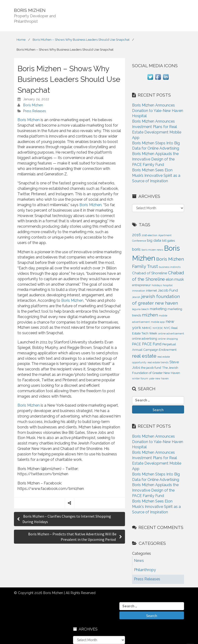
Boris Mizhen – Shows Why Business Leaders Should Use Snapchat (81, 40)
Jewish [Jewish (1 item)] (136, 297)
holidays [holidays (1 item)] (157, 285)
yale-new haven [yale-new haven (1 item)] (159, 378)
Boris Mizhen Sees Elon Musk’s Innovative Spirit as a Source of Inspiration (156, 175)
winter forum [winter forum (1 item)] (140, 378)
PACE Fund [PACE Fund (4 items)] (152, 344)
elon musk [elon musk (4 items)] (175, 279)
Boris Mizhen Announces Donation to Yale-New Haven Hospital (158, 111)
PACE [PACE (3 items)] (137, 344)
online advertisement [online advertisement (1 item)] (171, 333)
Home (21, 40)
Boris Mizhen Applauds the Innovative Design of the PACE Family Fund (155, 159)
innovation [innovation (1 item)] (139, 291)
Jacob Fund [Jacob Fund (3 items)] (168, 290)
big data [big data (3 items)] (154, 240)
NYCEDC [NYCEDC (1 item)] (158, 328)
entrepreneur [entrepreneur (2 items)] (141, 285)
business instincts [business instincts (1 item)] (170, 267)
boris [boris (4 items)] (136, 249)
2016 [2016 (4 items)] (136, 235)
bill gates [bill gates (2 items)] (168, 241)
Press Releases (35, 111)
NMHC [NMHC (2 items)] (147, 328)
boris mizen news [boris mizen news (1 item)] (152, 250)
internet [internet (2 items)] (151, 291)
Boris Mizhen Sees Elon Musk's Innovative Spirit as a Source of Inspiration (156, 507)
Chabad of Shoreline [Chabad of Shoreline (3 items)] (150, 273)
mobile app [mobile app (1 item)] (158, 322)
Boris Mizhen (33, 105)
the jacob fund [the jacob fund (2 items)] (151, 368)
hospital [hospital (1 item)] (168, 285)
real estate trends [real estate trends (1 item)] (158, 362)
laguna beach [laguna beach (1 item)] (140, 309)
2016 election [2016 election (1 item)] (150, 235)
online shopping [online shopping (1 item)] (168, 339)
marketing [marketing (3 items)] (158, 309)
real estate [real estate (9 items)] (144, 356)
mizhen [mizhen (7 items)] (150, 315)
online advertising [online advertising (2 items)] (145, 339)
